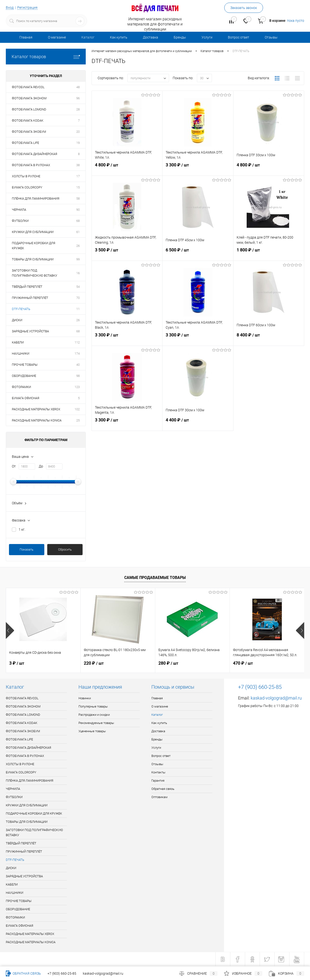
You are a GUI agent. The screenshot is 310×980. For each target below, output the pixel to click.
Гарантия (158, 781)
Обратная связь (163, 789)
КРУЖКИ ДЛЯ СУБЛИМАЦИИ (33, 232)
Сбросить (65, 549)
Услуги (207, 37)
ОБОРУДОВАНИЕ (24, 376)
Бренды (180, 37)
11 (78, 309)
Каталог (88, 37)
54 (78, 287)
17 (78, 176)
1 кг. (22, 529)
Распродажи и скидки (94, 715)
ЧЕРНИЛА (19, 210)
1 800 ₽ (269, 254)
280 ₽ (168, 663)
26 (78, 246)
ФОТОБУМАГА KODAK (28, 121)
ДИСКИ (17, 320)
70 (78, 298)
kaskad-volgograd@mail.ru (276, 698)
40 (78, 365)
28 (78, 109)
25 (78, 420)
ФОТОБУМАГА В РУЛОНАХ (31, 165)
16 (78, 273)
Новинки (85, 698)
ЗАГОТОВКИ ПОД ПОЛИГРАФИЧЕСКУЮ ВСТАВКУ (35, 273)
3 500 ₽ (127, 254)
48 (78, 87)
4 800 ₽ (127, 169)
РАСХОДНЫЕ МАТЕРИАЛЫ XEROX (36, 409)
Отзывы (271, 37)
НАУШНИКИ (21, 354)
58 (78, 198)
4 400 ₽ (198, 424)
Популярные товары (93, 706)
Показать (27, 549)
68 (78, 221)
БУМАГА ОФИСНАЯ (26, 398)
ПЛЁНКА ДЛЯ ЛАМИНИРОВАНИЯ (36, 198)
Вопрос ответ (239, 37)
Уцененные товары (92, 731)
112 (77, 342)
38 (78, 165)
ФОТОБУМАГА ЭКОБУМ (29, 132)
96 (78, 98)
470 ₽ (243, 663)
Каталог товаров (46, 57)
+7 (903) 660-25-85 (62, 973)
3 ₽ (17, 663)
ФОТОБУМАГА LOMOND (29, 109)
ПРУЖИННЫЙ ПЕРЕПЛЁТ (30, 298)
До (41, 466)
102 (77, 409)
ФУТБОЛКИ (20, 221)
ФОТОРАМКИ (21, 387)
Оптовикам (159, 797)
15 (78, 187)
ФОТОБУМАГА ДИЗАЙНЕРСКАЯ (35, 154)
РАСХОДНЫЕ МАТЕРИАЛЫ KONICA (37, 420)
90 (78, 210)
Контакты (158, 772)
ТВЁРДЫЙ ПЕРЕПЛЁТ (27, 287)
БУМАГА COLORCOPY (27, 187)
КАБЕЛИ (18, 342)
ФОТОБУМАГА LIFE (25, 143)
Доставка (151, 37)
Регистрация (27, 8)
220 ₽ (94, 663)
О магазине (57, 37)
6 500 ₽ (198, 254)
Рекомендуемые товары (96, 723)
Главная (26, 37)
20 (78, 132)
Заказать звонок (244, 8)
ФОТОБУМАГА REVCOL (28, 87)
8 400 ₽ (269, 339)
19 (78, 143)
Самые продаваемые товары (155, 578)
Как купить (119, 37)
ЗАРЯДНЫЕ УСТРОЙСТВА (30, 331)
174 (77, 354)
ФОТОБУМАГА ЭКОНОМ (29, 98)
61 (78, 232)
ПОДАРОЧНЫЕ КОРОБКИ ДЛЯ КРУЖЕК (34, 246)
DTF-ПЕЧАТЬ (21, 309)
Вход (10, 8)
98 (78, 376)
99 (78, 259)
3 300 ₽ (198, 169)
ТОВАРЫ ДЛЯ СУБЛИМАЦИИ (33, 259)
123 (77, 387)
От (14, 466)
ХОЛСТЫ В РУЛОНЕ (26, 176)
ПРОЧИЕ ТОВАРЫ (25, 365)
